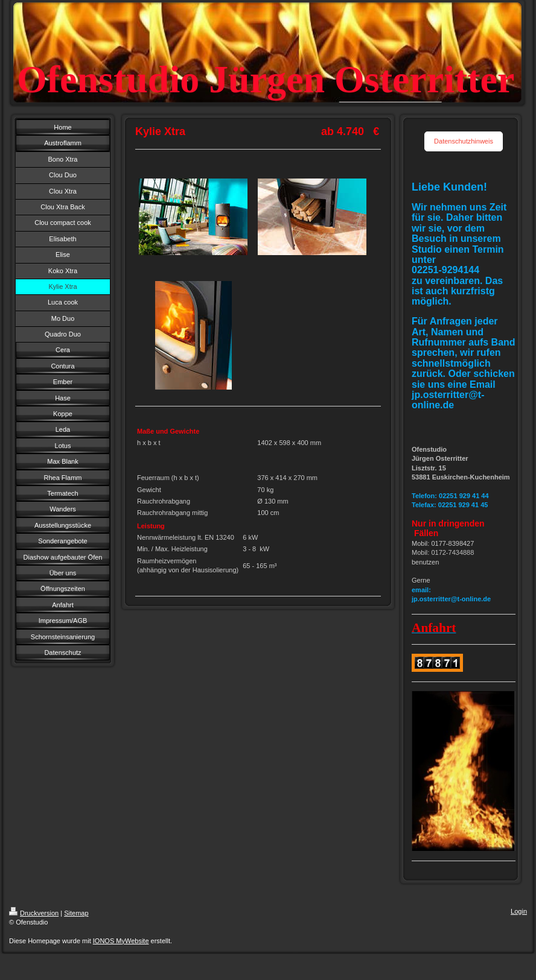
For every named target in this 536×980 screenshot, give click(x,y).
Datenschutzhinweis (464, 141)
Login (519, 911)
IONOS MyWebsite (121, 941)
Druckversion (34, 913)
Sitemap (76, 913)
